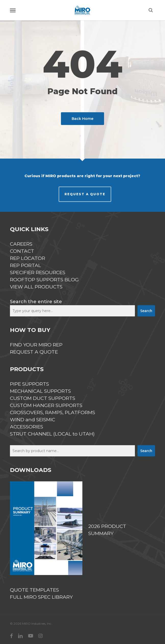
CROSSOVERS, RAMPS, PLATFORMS (53, 412)
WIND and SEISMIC (33, 420)
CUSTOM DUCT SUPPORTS (43, 398)
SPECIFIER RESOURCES (38, 272)
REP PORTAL (26, 265)
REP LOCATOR (28, 258)
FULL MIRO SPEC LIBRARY (41, 597)
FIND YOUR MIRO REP (36, 345)
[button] (13, 10)
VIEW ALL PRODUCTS (36, 287)
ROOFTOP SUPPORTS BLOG (44, 280)
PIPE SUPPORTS (29, 384)
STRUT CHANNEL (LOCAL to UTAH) (52, 434)
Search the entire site (36, 302)
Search (146, 311)
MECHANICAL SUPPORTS (40, 391)
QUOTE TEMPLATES (34, 590)
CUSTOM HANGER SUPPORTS (46, 405)
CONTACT (22, 251)
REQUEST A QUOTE (85, 194)
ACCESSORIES (27, 427)
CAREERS (21, 244)
